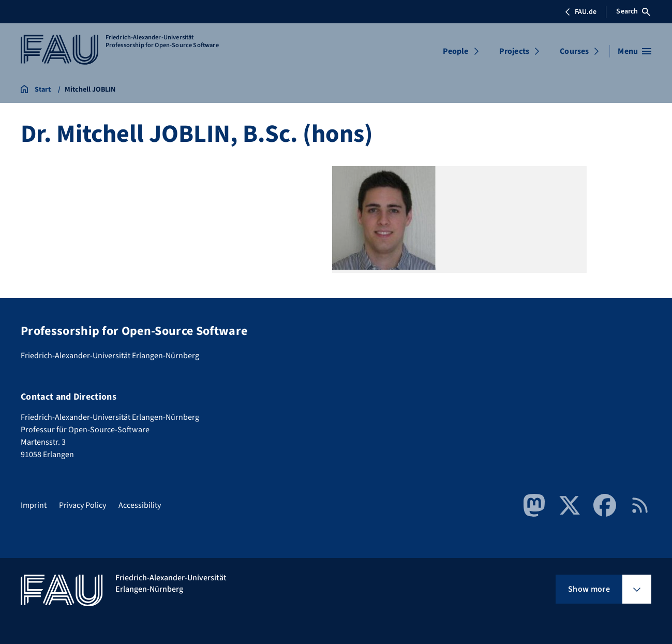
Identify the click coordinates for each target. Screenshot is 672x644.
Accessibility (140, 505)
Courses (574, 51)
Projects (514, 51)
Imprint (34, 505)
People (456, 51)
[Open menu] (634, 51)
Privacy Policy (83, 505)
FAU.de (580, 12)
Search (633, 11)
